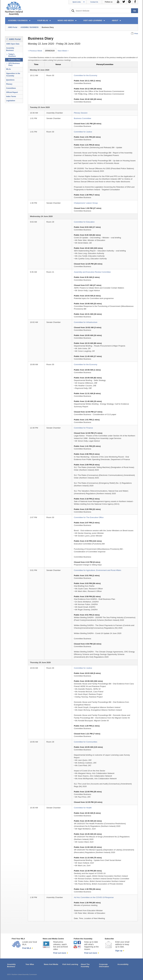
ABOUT (115, 20)
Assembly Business (10, 49)
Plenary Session (81, 113)
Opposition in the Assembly (13, 75)
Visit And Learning (70, 964)
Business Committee (83, 118)
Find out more (60, 953)
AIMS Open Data (13, 44)
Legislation (11, 101)
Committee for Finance (83, 428)
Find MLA (27, 948)
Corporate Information (104, 965)
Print (136, 34)
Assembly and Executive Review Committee (92, 272)
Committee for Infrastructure (86, 322)
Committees (11, 88)
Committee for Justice (83, 132)
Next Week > (63, 51)
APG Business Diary (14, 64)
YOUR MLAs (43, 20)
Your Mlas (30, 964)
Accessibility (123, 964)
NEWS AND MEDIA (66, 20)
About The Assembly (85, 965)
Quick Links (77, 2)
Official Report (12, 92)
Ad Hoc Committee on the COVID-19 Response (94, 897)
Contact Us (94, 2)
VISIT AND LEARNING (93, 20)
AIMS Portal (13, 27)
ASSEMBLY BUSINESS (18, 20)
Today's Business (12, 55)
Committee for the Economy (86, 75)
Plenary (9, 84)
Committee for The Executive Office (89, 517)
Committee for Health (83, 808)
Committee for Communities (86, 742)
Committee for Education (84, 222)
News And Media (51, 964)
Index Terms (11, 96)
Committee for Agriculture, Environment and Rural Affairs (98, 570)
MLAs (9, 69)
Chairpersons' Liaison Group (86, 203)
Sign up (119, 951)
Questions (10, 80)
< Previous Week (35, 51)
